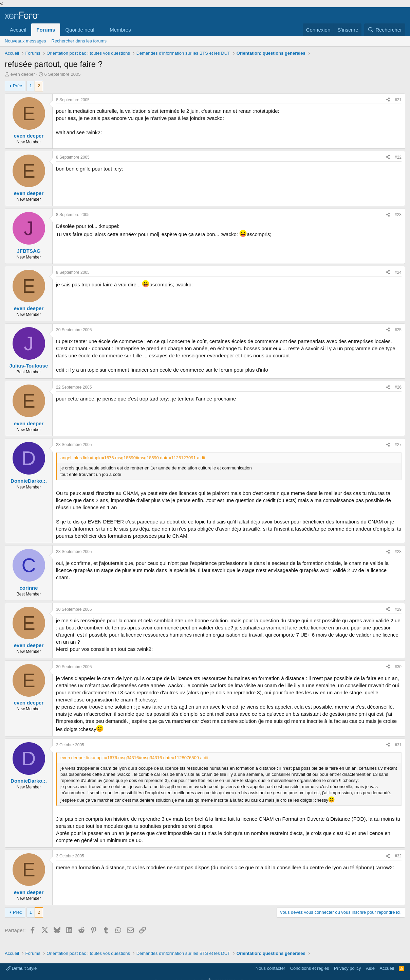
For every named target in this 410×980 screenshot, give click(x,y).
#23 (398, 215)
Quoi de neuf (80, 30)
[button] (100, 30)
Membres (120, 30)
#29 (398, 609)
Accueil (18, 30)
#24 (398, 272)
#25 (398, 330)
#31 (398, 745)
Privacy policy (347, 968)
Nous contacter (270, 968)
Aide (370, 968)
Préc (17, 86)
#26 (398, 387)
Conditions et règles (310, 968)
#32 (398, 856)
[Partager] (388, 100)
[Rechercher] (385, 30)
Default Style (21, 968)
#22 (398, 157)
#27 (398, 445)
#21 (398, 100)
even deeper (23, 74)
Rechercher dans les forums (79, 41)
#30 (398, 667)
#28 (398, 552)
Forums (46, 30)
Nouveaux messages (25, 41)
